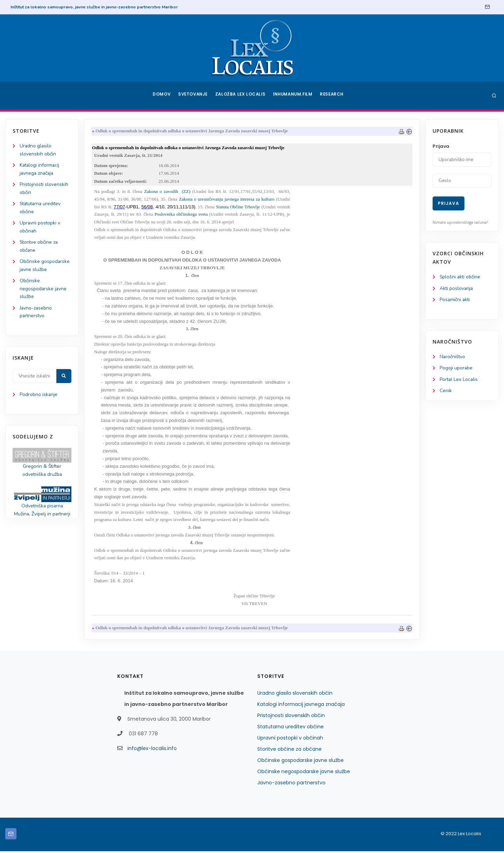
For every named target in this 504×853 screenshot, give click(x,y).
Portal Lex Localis (459, 381)
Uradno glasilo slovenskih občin (295, 695)
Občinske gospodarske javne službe (300, 762)
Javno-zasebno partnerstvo (291, 784)
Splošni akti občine (460, 277)
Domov (161, 96)
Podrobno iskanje (39, 400)
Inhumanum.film (293, 96)
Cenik (446, 392)
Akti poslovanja (457, 289)
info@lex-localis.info (152, 750)
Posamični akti (455, 300)
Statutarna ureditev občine (290, 728)
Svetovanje (194, 96)
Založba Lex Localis (241, 96)
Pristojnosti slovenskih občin (291, 717)
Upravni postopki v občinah (290, 740)
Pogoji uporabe (456, 369)
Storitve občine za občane (289, 751)
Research (333, 96)
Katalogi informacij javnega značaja (301, 706)
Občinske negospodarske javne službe (43, 293)
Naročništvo (453, 358)
